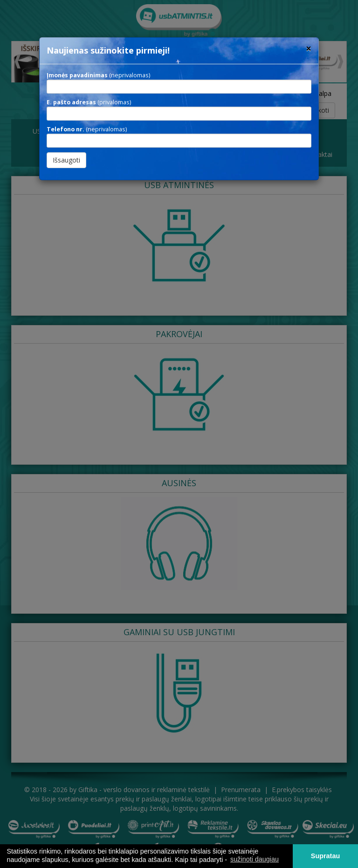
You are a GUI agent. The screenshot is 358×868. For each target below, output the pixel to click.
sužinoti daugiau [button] (255, 859)
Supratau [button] (325, 856)
